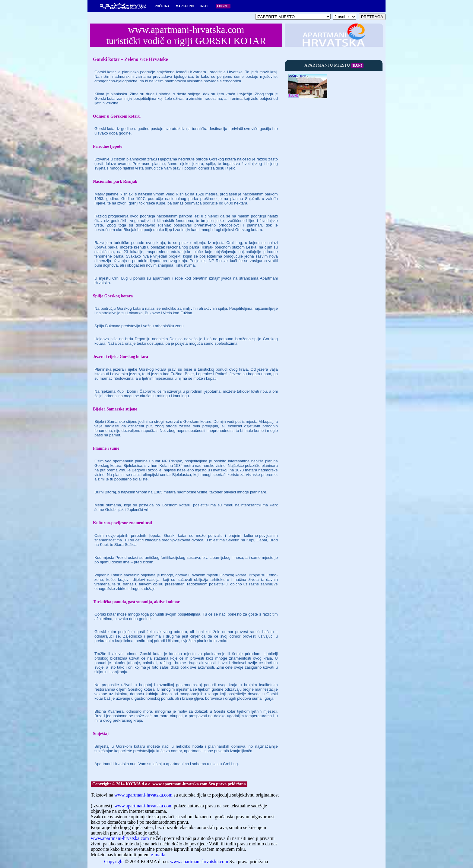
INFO (204, 6)
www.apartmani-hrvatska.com (143, 795)
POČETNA (162, 6)
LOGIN (222, 6)
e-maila (158, 855)
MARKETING (185, 6)
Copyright (114, 862)
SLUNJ (357, 66)
